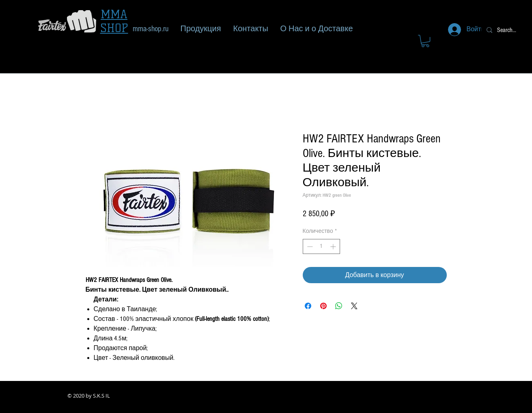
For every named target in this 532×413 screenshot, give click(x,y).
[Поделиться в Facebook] (308, 306)
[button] (425, 41)
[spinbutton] (321, 246)
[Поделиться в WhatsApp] (339, 306)
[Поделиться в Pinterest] (323, 306)
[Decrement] (309, 246)
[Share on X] (354, 306)
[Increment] (334, 246)
